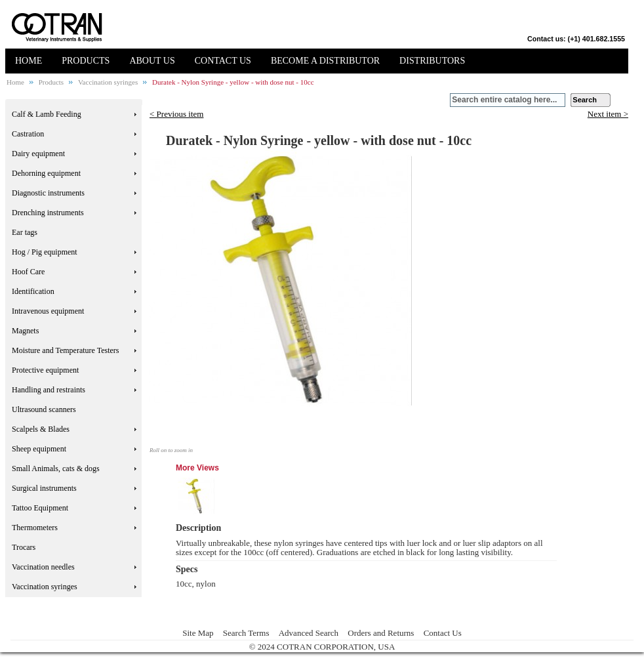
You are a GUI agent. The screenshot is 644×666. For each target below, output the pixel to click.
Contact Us (443, 633)
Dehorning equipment (46, 173)
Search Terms (246, 633)
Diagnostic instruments (48, 193)
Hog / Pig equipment (45, 252)
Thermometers (35, 528)
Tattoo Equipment (40, 508)
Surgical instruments (44, 488)
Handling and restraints (49, 390)
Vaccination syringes (108, 82)
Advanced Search (309, 633)
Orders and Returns (381, 633)
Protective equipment (45, 370)
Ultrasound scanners (44, 409)
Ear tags (25, 232)
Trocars (24, 547)
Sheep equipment (39, 449)
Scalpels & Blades (41, 429)
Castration (28, 134)
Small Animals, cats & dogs (56, 468)
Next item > (608, 114)
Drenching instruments (48, 213)
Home (15, 82)
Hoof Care (28, 272)
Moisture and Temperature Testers (66, 350)
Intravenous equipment (48, 311)
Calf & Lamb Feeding (47, 114)
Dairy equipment (38, 154)
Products (51, 82)
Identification (33, 291)
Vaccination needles (43, 567)
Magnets (25, 331)
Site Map (198, 633)
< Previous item (176, 114)
